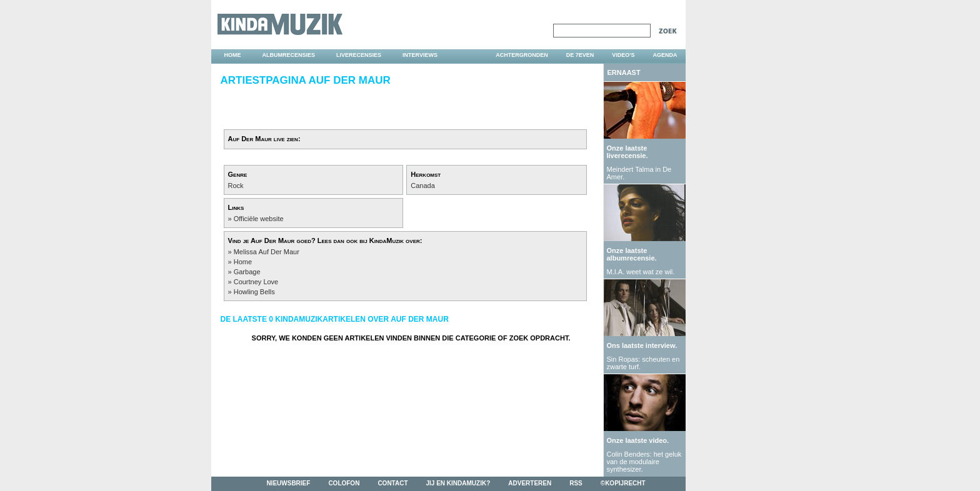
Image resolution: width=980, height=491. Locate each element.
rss (576, 483)
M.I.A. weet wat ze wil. (641, 272)
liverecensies (359, 55)
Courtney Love (256, 282)
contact (392, 483)
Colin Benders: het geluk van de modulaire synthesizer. (644, 462)
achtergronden (522, 55)
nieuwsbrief (288, 483)
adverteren (530, 483)
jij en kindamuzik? (458, 483)
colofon (344, 483)
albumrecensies (289, 55)
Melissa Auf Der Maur (267, 252)
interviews (420, 55)
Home (243, 262)
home (233, 55)
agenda (665, 55)
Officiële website (259, 219)
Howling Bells (254, 292)
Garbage (247, 272)
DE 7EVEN (580, 55)
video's (623, 55)
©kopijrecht (623, 483)
